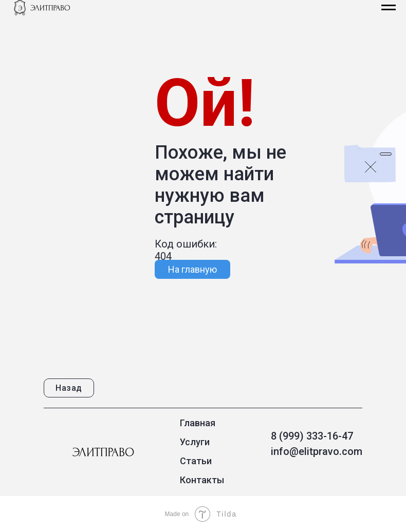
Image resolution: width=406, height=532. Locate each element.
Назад (69, 388)
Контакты (202, 480)
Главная (198, 423)
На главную (192, 269)
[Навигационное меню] (389, 8)
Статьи (196, 461)
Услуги (195, 442)
